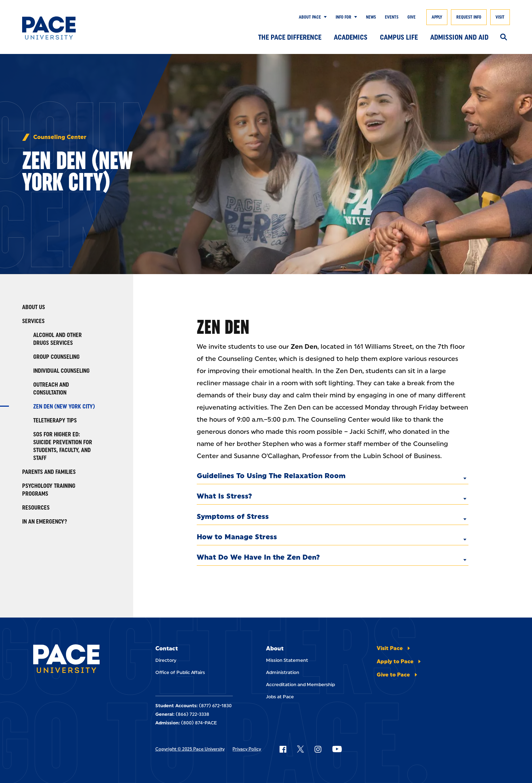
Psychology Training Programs (49, 490)
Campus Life (399, 37)
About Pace (310, 17)
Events (392, 17)
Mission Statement (287, 660)
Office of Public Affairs (180, 672)
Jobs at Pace (280, 697)
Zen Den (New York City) (64, 407)
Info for (343, 17)
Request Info (469, 17)
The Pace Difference (290, 37)
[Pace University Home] (55, 28)
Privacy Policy (247, 749)
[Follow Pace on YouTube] (337, 749)
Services (33, 321)
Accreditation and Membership (300, 685)
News (371, 17)
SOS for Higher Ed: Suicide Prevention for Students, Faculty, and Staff (63, 446)
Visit (500, 17)
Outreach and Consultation (51, 389)
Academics (351, 37)
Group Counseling (56, 357)
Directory (166, 660)
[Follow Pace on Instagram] (318, 749)
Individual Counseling (61, 371)
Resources (36, 508)
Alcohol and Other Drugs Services (57, 339)
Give (411, 17)
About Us (34, 307)
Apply (437, 17)
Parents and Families (49, 472)
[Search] (504, 38)
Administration (283, 672)
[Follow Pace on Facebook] (283, 749)
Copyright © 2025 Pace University (190, 749)
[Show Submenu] (324, 17)
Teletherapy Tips (55, 420)
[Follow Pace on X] (300, 749)
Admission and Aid (459, 37)
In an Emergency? (45, 522)
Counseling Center (60, 137)
